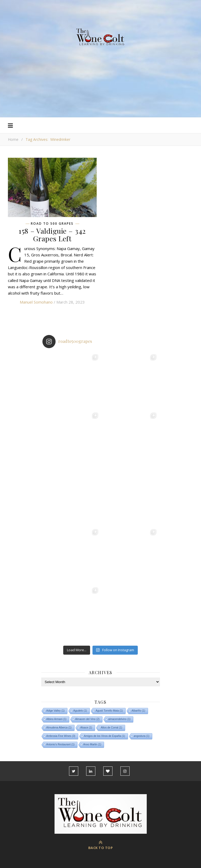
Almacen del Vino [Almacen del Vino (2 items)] (87, 719)
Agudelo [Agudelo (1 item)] (80, 711)
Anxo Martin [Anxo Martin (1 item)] (92, 744)
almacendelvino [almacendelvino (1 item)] (119, 719)
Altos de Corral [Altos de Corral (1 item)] (112, 728)
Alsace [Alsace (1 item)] (86, 728)
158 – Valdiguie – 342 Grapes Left (52, 235)
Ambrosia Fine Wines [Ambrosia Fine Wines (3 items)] (61, 736)
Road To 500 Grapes (52, 224)
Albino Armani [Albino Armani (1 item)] (57, 719)
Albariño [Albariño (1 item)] (138, 711)
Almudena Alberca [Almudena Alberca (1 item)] (59, 728)
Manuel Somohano (36, 302)
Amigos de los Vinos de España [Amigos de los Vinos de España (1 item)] (105, 736)
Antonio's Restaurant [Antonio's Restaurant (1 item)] (61, 744)
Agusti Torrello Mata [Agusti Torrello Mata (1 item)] (109, 711)
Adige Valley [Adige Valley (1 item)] (56, 711)
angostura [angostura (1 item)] (142, 736)
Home (13, 139)
